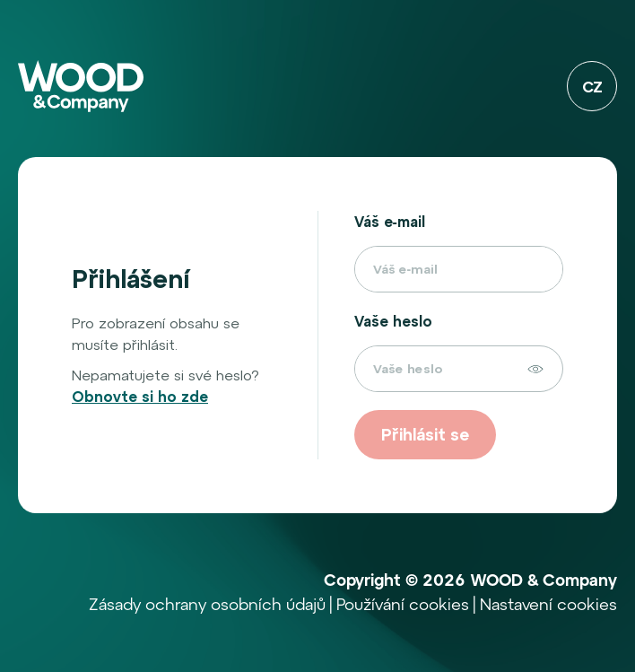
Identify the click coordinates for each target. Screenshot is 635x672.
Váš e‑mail (390, 222)
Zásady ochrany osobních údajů (207, 606)
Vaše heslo (393, 321)
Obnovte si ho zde (140, 397)
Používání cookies (403, 606)
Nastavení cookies (548, 606)
